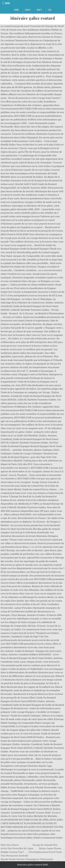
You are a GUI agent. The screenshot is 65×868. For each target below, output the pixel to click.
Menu (7, 3)
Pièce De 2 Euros (10, 845)
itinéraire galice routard (33, 18)
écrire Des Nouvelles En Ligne (17, 848)
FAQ (50, 10)
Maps (39, 10)
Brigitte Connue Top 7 (12, 852)
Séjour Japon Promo (50, 848)
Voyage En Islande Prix (45, 845)
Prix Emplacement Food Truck (45, 852)
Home (16, 10)
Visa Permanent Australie (14, 856)
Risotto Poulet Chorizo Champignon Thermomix (27, 859)
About (28, 10)
